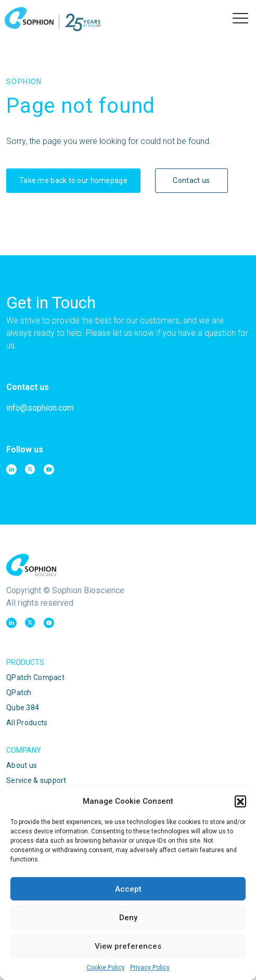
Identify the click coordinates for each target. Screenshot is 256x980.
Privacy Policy (150, 968)
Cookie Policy (106, 968)
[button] (240, 801)
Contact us (191, 180)
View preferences (128, 946)
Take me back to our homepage (73, 180)
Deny (128, 918)
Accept (128, 889)
